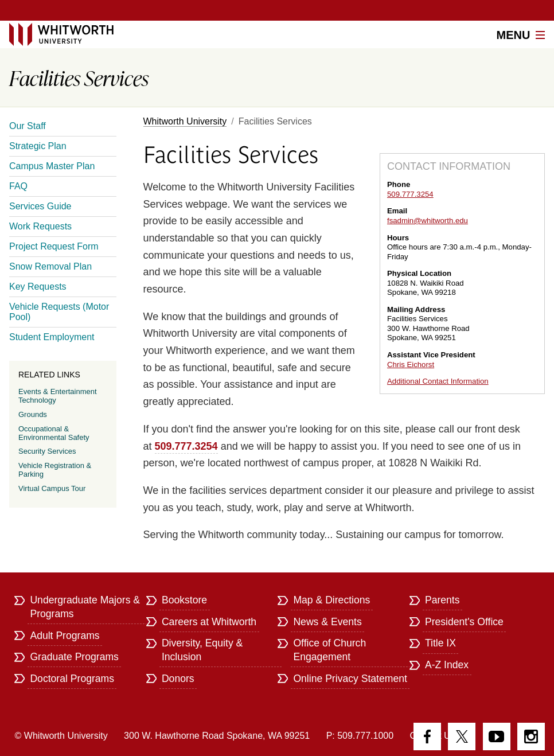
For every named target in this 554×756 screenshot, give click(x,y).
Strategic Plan (38, 146)
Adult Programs (65, 636)
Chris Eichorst (411, 365)
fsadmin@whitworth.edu (428, 221)
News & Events (327, 622)
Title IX (440, 643)
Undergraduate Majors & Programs (85, 607)
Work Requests (40, 226)
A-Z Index (447, 665)
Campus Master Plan (52, 166)
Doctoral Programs (72, 679)
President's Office (464, 622)
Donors (178, 679)
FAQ (18, 186)
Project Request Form (54, 246)
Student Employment (52, 337)
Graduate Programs (74, 657)
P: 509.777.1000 (360, 736)
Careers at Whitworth (209, 622)
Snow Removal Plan (50, 266)
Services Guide (40, 206)
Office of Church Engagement (329, 650)
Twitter (462, 736)
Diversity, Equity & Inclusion (202, 650)
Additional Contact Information (438, 381)
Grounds (33, 414)
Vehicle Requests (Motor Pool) (59, 312)
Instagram (531, 736)
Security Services (47, 451)
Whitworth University (185, 121)
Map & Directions (331, 600)
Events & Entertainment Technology (58, 396)
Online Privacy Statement (350, 679)
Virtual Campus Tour (52, 488)
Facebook (427, 736)
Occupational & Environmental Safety (54, 433)
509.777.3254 (410, 194)
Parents (442, 600)
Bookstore (184, 600)
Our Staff (28, 126)
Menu (521, 35)
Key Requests (38, 287)
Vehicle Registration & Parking (55, 470)
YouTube (497, 736)
